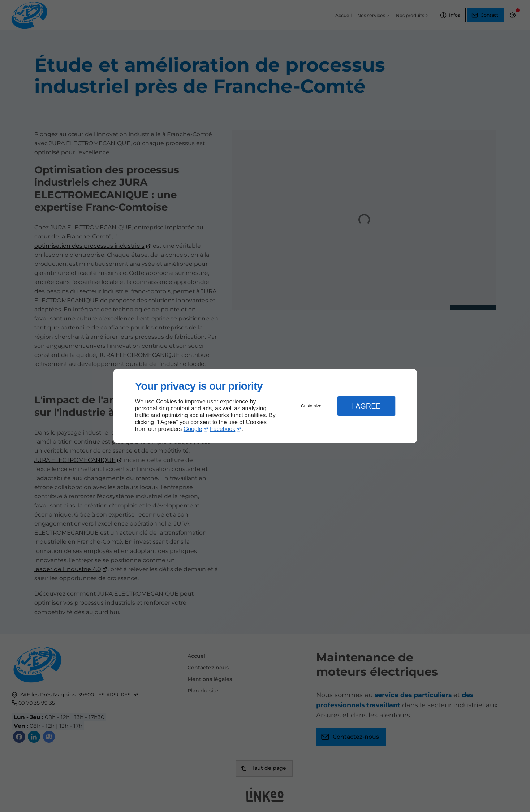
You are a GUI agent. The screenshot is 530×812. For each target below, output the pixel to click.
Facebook (223, 429)
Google (193, 429)
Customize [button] (311, 406)
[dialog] (265, 406)
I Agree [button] (366, 406)
